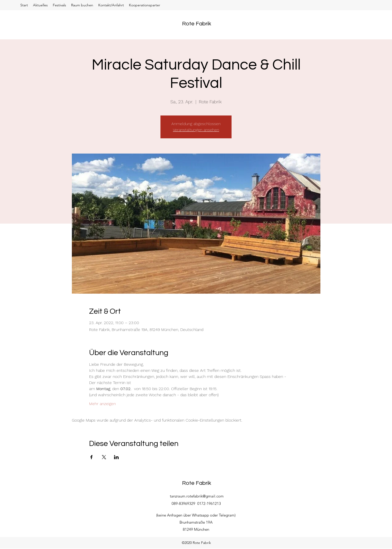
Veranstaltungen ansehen (196, 130)
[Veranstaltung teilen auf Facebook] (92, 457)
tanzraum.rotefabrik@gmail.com (197, 496)
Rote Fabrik (197, 24)
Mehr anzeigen (102, 404)
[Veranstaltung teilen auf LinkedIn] (116, 457)
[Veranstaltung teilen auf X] (104, 457)
